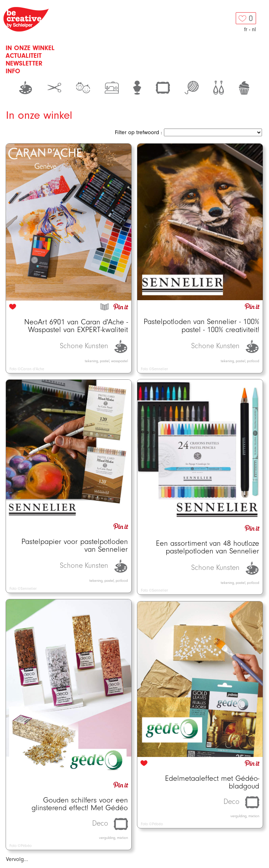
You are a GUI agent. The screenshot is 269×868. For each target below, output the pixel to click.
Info (13, 71)
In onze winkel (30, 48)
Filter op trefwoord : (139, 132)
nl (254, 29)
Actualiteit (24, 56)
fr (246, 29)
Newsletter (24, 63)
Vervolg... (17, 859)
